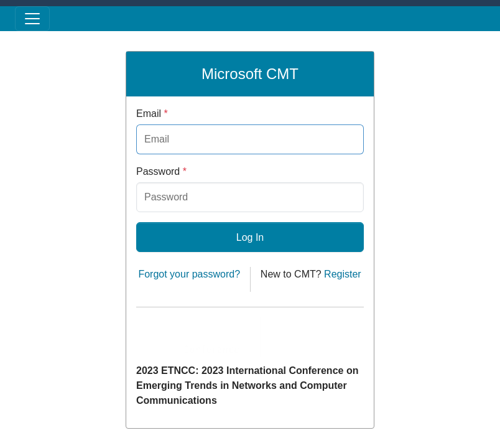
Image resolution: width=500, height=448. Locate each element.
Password (161, 171)
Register (343, 274)
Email (152, 114)
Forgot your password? (189, 274)
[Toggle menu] (32, 19)
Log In (250, 237)
